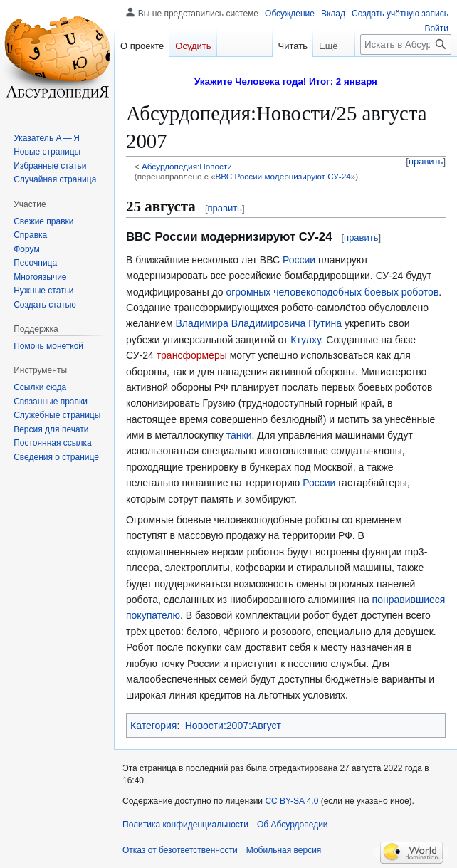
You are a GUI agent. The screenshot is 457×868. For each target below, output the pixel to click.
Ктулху (305, 340)
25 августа (161, 206)
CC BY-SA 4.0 (291, 801)
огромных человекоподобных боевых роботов (332, 292)
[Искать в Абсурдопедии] (406, 45)
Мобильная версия (284, 850)
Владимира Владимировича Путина (259, 323)
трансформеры (192, 355)
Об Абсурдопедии (293, 825)
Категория (153, 726)
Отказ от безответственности (180, 850)
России (299, 260)
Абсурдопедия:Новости (187, 166)
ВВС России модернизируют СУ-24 (283, 176)
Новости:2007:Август (233, 726)
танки (239, 435)
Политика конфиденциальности (185, 825)
